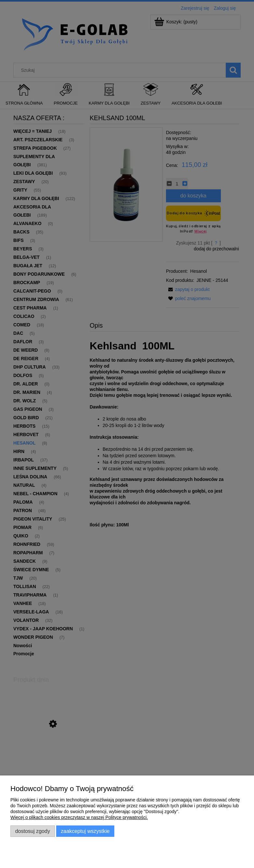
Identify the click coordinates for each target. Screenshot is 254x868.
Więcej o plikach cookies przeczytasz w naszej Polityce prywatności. (79, 817)
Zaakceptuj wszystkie (85, 831)
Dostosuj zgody (33, 831)
